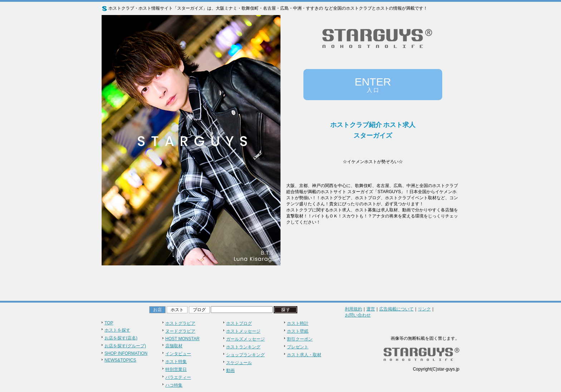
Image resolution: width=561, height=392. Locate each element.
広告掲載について (396, 309)
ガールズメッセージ (245, 339)
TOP (109, 323)
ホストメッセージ (243, 331)
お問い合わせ (358, 315)
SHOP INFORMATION (126, 353)
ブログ (199, 310)
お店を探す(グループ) (125, 346)
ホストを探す (117, 330)
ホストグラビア (180, 323)
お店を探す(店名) (121, 338)
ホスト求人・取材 (304, 355)
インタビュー (178, 354)
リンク (424, 309)
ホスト (177, 310)
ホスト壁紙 (298, 331)
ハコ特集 (174, 385)
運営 (371, 309)
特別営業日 (176, 369)
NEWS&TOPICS (120, 360)
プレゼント (298, 347)
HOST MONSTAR (182, 339)
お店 (157, 310)
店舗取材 (174, 346)
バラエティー (178, 377)
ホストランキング (243, 347)
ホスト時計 (298, 323)
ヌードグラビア (180, 331)
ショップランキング (245, 355)
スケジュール (239, 363)
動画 (230, 371)
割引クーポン (300, 339)
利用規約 (353, 309)
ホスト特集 (176, 362)
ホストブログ (239, 323)
